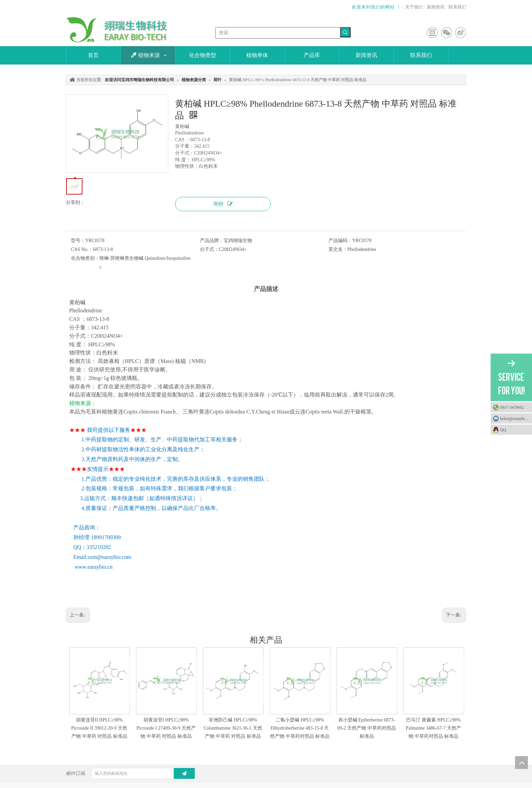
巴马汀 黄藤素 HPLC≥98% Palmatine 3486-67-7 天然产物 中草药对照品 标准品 (433, 728)
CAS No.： (82, 249)
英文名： (338, 249)
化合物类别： (85, 258)
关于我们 (414, 7)
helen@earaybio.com (516, 418)
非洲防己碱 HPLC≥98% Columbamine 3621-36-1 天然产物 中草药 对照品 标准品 (233, 728)
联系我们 (457, 7)
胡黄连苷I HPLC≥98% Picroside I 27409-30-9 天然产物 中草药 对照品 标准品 (166, 728)
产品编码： (340, 241)
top (521, 763)
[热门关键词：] (345, 32)
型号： (78, 241)
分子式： (209, 249)
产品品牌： (212, 241)
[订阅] (184, 773)
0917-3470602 (512, 407)
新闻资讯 (436, 7)
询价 (223, 204)
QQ (514, 429)
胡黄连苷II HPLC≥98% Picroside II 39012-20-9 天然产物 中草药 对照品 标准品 (99, 728)
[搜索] (278, 33)
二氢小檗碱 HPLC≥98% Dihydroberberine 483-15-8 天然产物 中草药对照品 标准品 (300, 728)
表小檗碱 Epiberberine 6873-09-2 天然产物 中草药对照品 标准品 (367, 728)
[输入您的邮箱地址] (138, 773)
